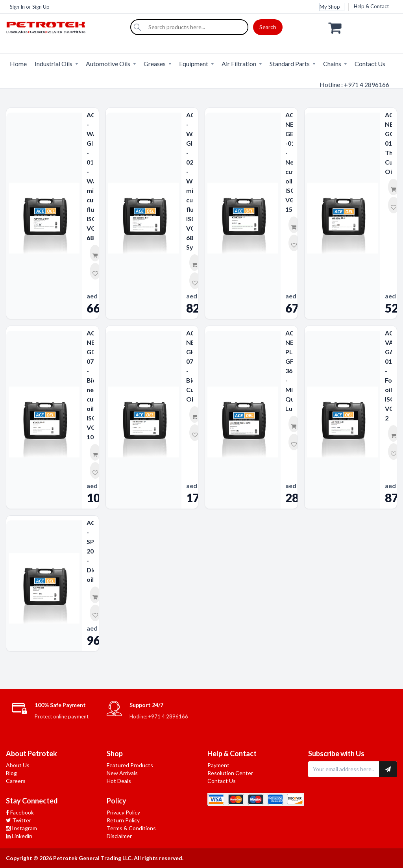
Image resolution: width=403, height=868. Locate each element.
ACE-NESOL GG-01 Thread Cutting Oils (389, 143)
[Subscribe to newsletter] (388, 769)
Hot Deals (119, 781)
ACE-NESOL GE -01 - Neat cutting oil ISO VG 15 (289, 162)
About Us (18, 765)
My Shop (330, 7)
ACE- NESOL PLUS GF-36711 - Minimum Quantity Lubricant (289, 371)
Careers (16, 781)
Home (18, 64)
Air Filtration (239, 64)
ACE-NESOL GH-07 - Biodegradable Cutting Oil (190, 366)
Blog (11, 773)
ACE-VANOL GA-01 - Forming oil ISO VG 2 (389, 375)
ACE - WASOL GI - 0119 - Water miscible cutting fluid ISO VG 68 (90, 176)
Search (268, 27)
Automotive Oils (108, 64)
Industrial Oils (54, 64)
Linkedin (19, 836)
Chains (332, 64)
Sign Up (41, 7)
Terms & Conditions (131, 828)
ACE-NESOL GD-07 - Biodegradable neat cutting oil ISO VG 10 (90, 385)
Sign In (17, 7)
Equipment (194, 64)
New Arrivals (122, 773)
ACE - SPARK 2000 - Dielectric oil (90, 551)
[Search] (137, 27)
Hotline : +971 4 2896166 (354, 84)
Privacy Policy (123, 812)
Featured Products (130, 765)
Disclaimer (119, 836)
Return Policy (123, 820)
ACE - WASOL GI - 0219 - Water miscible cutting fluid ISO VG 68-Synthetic (190, 181)
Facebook (20, 812)
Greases (155, 64)
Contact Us (370, 64)
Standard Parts (290, 64)
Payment (218, 765)
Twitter (18, 820)
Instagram (21, 828)
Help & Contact (371, 6)
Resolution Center (230, 773)
